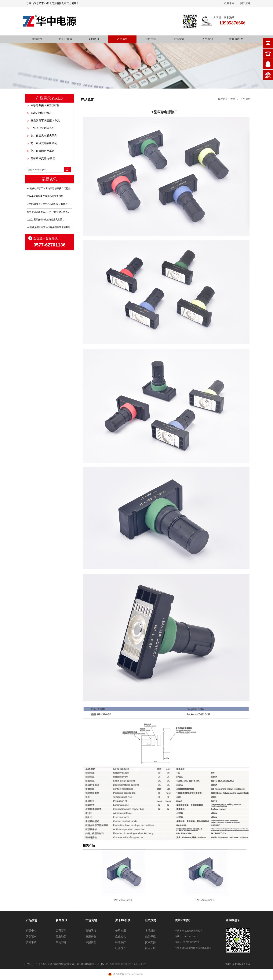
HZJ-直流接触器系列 (43, 128)
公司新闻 (61, 931)
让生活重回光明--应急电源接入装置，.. (46, 220)
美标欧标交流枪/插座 (43, 158)
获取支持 (151, 39)
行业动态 (61, 936)
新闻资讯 (94, 39)
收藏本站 (229, 3)
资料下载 (31, 942)
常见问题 (61, 942)
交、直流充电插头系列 (44, 136)
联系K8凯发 (236, 39)
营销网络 (91, 931)
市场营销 (179, 39)
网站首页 (37, 39)
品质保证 (150, 936)
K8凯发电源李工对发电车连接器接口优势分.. (49, 188)
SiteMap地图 (139, 964)
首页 (233, 99)
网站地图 (126, 964)
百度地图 (115, 964)
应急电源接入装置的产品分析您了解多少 (47, 204)
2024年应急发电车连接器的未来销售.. (45, 196)
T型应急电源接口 (41, 113)
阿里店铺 (245, 3)
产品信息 (122, 39)
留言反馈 (150, 948)
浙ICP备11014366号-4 (238, 964)
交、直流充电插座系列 (44, 143)
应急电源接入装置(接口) (45, 105)
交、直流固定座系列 (42, 151)
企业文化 (121, 936)
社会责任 (121, 948)
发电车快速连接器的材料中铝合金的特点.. (48, 212)
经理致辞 (121, 942)
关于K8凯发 (65, 39)
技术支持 (150, 942)
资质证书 (31, 936)
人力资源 (208, 39)
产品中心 (31, 931)
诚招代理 (91, 942)
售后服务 (150, 931)
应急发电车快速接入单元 (45, 120)
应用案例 (91, 936)
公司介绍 (121, 931)
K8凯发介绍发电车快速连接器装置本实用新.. (49, 227)
